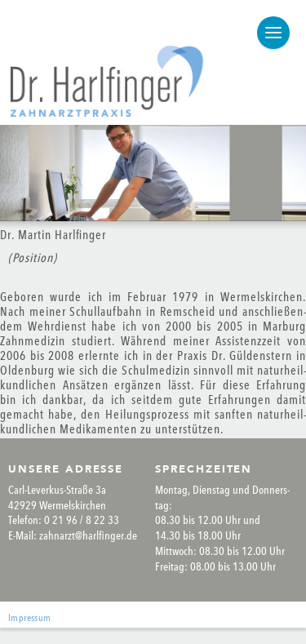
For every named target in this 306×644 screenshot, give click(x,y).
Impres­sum (30, 619)
